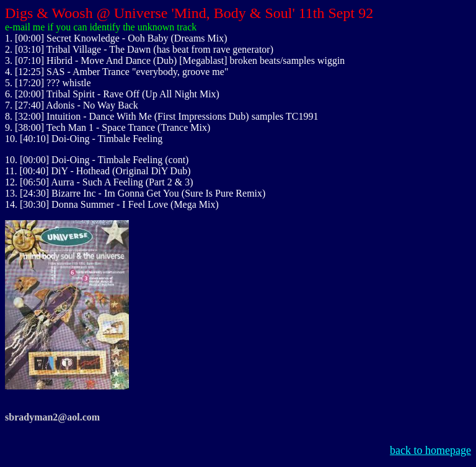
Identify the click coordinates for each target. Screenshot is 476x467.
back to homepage (430, 450)
